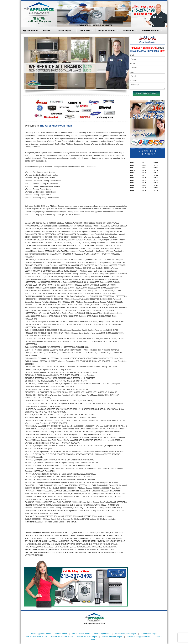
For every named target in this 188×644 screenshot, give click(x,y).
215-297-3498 (143, 10)
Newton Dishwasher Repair (36, 637)
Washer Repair (64, 30)
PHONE (133, 64)
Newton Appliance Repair (41, 634)
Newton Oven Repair (149, 634)
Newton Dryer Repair (102, 634)
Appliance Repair (31, 30)
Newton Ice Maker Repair (87, 637)
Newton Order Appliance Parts (138, 637)
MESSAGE (134, 81)
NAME (132, 55)
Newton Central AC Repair (112, 637)
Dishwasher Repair (151, 30)
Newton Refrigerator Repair (126, 634)
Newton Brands (61, 634)
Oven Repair (129, 30)
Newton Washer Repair (81, 634)
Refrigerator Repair (107, 30)
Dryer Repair (84, 30)
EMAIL (132, 72)
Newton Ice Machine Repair (62, 637)
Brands (46, 30)
